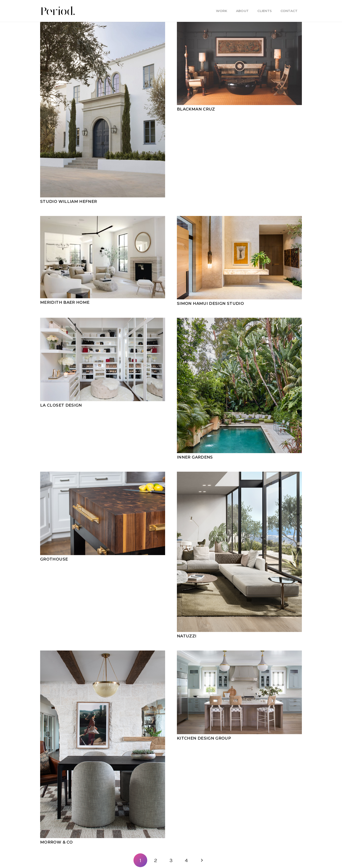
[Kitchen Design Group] (239, 653)
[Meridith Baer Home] (103, 219)
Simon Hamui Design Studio (210, 304)
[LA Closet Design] (103, 320)
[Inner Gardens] (239, 320)
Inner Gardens (195, 457)
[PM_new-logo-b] (58, 11)
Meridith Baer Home (65, 302)
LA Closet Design (61, 405)
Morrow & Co (56, 842)
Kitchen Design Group (204, 738)
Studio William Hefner (69, 202)
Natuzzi (187, 636)
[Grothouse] (103, 474)
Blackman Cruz (196, 109)
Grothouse (54, 559)
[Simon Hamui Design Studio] (239, 219)
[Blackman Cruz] (239, 24)
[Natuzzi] (239, 474)
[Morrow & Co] (103, 653)
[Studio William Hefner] (103, 24)
